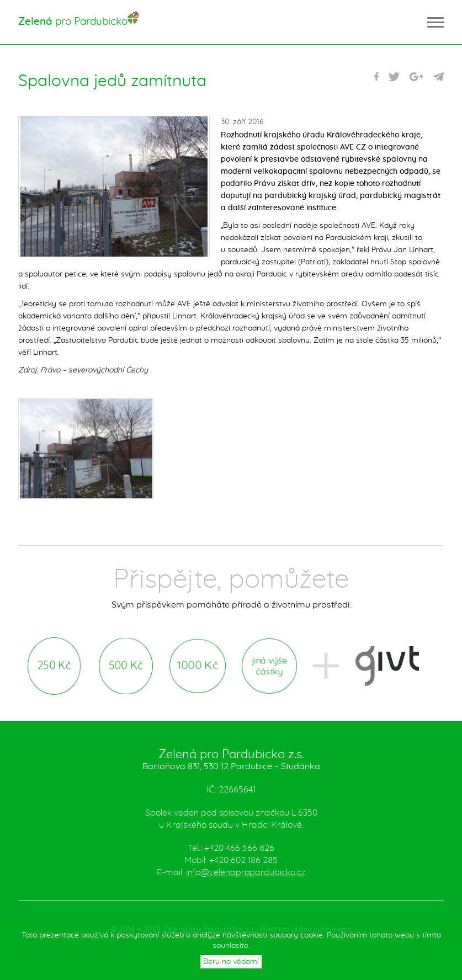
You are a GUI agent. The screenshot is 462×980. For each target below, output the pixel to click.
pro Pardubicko (73, 22)
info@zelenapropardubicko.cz (246, 872)
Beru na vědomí (231, 962)
